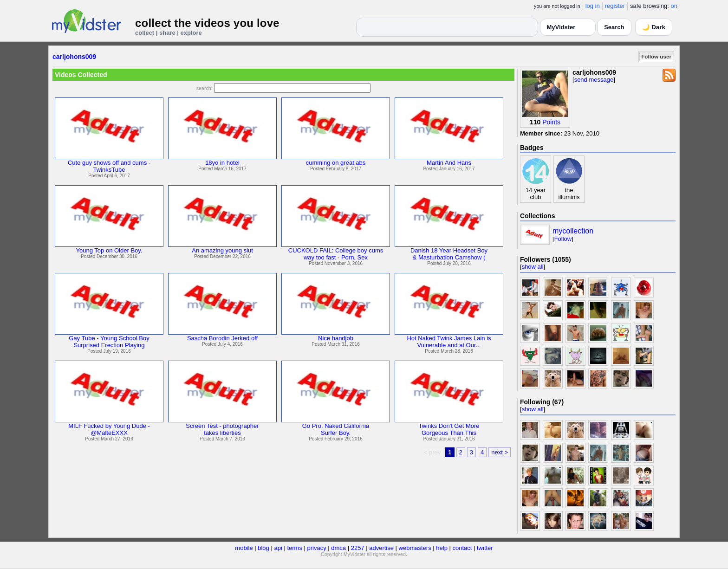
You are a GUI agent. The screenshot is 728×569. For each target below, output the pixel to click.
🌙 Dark (654, 27)
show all (533, 267)
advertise (381, 548)
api (278, 548)
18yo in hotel (222, 163)
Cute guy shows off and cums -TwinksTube (109, 166)
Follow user (656, 56)
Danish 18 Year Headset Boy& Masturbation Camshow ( (449, 254)
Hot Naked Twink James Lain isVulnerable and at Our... (449, 342)
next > (500, 452)
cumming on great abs (336, 163)
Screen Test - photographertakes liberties (222, 429)
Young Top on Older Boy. (109, 250)
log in (593, 6)
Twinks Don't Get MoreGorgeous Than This (449, 429)
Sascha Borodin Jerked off (222, 338)
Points (551, 122)
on (674, 6)
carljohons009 (74, 57)
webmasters (415, 548)
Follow (563, 239)
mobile (244, 548)
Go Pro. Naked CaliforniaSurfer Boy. (336, 429)
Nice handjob (336, 338)
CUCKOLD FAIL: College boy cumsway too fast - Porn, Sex (336, 254)
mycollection (573, 231)
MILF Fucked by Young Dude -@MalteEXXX (109, 429)
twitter (485, 548)
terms (295, 548)
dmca (338, 548)
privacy (317, 548)
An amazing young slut (222, 250)
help (442, 548)
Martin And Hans (449, 163)
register (615, 6)
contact (462, 548)
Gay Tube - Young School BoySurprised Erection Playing (109, 342)
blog (263, 548)
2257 (358, 548)
